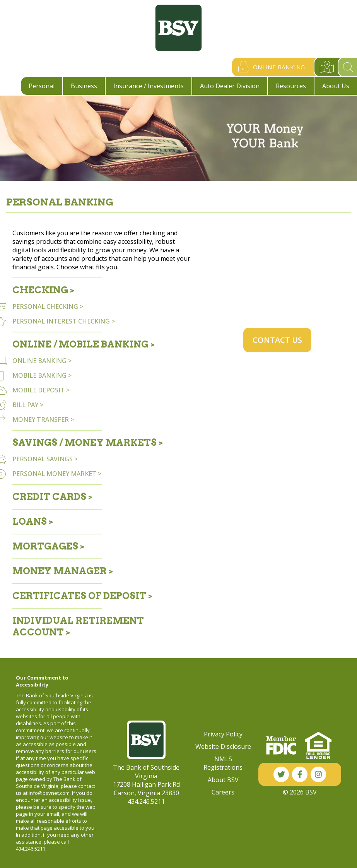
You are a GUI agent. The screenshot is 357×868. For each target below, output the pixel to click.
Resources (291, 86)
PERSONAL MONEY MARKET (54, 474)
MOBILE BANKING (39, 375)
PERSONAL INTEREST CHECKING (61, 321)
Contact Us (277, 340)
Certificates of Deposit (79, 596)
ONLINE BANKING (39, 361)
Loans (30, 521)
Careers (223, 792)
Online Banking (270, 67)
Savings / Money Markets (85, 443)
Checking (40, 290)
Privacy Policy (223, 734)
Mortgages (45, 546)
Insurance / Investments (149, 86)
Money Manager (60, 571)
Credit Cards (49, 497)
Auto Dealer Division (230, 86)
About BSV (223, 780)
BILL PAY (25, 405)
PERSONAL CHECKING (45, 306)
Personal (42, 86)
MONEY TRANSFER (41, 419)
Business (84, 86)
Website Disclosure (223, 746)
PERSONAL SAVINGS (43, 459)
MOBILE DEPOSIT (38, 390)
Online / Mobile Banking (80, 344)
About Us (336, 86)
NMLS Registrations (223, 763)
